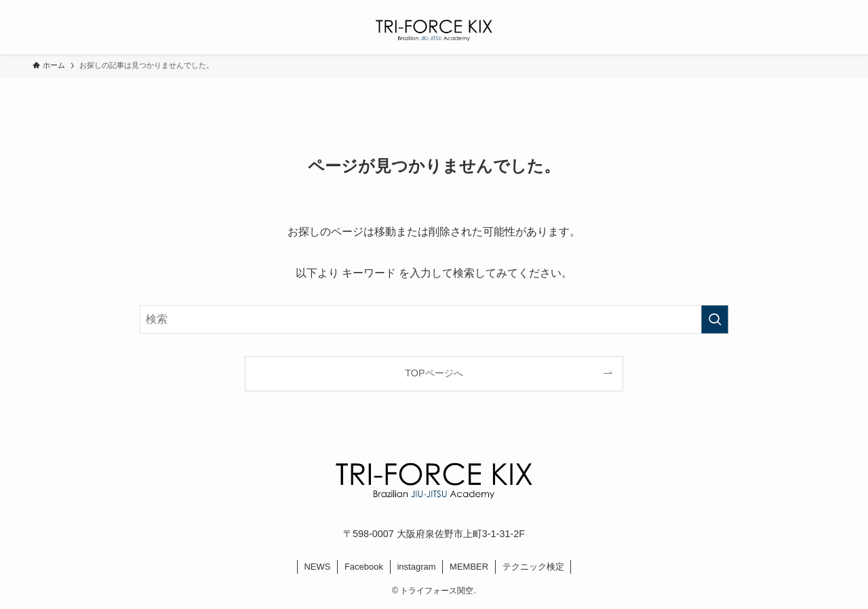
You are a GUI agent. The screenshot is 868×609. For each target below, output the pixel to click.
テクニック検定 (533, 567)
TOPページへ (434, 373)
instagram (416, 567)
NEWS (317, 567)
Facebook (364, 567)
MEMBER (469, 567)
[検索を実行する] (715, 319)
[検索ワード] (434, 319)
